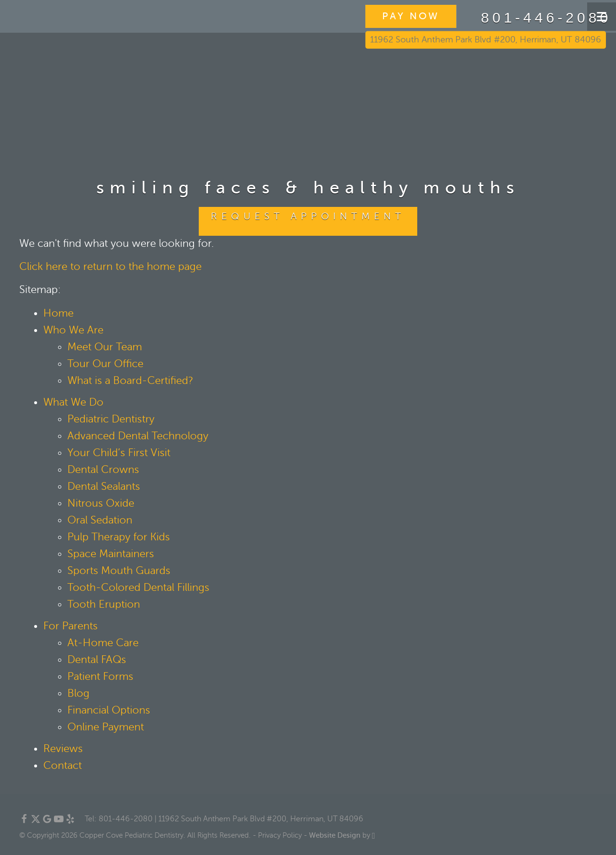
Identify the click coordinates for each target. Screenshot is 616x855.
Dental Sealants (104, 486)
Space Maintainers (111, 554)
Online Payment (106, 727)
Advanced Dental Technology (138, 436)
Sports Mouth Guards (119, 571)
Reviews (63, 749)
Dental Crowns (103, 470)
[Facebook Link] (24, 821)
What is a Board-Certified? (130, 381)
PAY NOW (387, 16)
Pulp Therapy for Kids (119, 537)
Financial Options (109, 710)
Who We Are (73, 330)
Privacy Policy (280, 835)
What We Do (73, 402)
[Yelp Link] (70, 821)
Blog (78, 693)
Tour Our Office (105, 364)
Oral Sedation (100, 520)
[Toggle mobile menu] (602, 17)
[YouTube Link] (59, 821)
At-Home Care (103, 643)
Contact (63, 766)
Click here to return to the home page (110, 267)
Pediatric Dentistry (111, 419)
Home (58, 313)
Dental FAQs (97, 660)
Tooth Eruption (104, 604)
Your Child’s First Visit (119, 453)
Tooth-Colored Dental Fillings (138, 587)
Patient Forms (100, 676)
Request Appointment (308, 216)
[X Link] (36, 821)
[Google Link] (47, 821)
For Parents (71, 626)
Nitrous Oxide (101, 503)
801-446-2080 (518, 18)
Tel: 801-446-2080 (119, 819)
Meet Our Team (105, 347)
